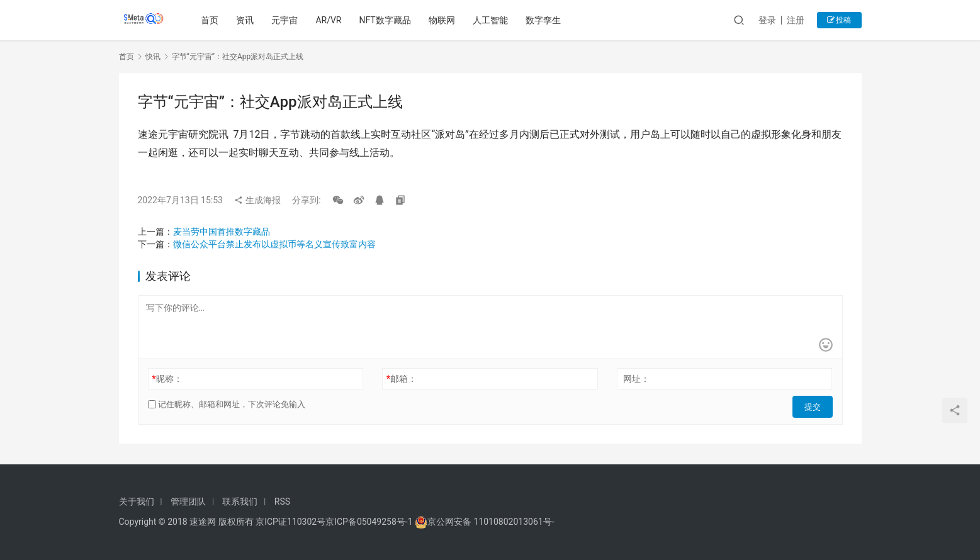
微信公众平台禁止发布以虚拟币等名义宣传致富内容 (274, 244)
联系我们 (240, 501)
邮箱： (402, 379)
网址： (636, 379)
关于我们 (137, 501)
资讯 (247, 20)
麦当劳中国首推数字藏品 (222, 232)
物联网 (444, 20)
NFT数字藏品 (387, 20)
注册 (796, 20)
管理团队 (188, 501)
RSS (282, 501)
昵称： (167, 379)
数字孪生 (546, 20)
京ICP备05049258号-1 (370, 522)
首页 (212, 20)
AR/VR (331, 20)
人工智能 (493, 20)
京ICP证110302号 (290, 522)
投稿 (839, 20)
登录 (767, 20)
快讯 (153, 57)
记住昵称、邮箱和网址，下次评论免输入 (227, 404)
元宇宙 (287, 20)
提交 (815, 405)
